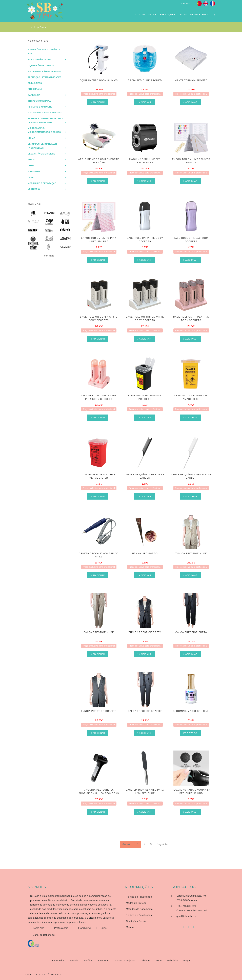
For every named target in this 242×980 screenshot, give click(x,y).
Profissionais (61, 928)
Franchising (199, 15)
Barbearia (34, 95)
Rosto (31, 160)
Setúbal (88, 961)
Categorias (38, 41)
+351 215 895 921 (186, 906)
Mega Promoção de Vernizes (44, 71)
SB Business (35, 83)
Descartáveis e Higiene (41, 154)
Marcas (34, 204)
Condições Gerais (135, 921)
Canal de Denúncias (44, 935)
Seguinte (162, 844)
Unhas (31, 138)
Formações (167, 15)
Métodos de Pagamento (138, 909)
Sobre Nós (38, 928)
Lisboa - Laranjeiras (125, 961)
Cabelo (32, 177)
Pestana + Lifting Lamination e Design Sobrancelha (45, 120)
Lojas (183, 15)
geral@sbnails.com (187, 916)
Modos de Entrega (135, 903)
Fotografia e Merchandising (45, 113)
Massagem (34, 172)
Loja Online (148, 15)
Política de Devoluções (138, 915)
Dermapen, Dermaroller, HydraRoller (43, 146)
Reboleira (173, 961)
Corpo (32, 166)
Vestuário (34, 189)
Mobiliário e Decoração (42, 183)
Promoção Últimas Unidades (44, 77)
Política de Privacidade (138, 897)
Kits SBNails (35, 89)
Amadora (103, 961)
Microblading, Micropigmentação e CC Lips (44, 130)
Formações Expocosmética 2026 (44, 52)
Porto (159, 961)
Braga (187, 961)
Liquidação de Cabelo (41, 66)
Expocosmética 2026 (39, 60)
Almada (75, 961)
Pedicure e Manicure (40, 107)
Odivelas (146, 961)
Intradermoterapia (39, 101)
